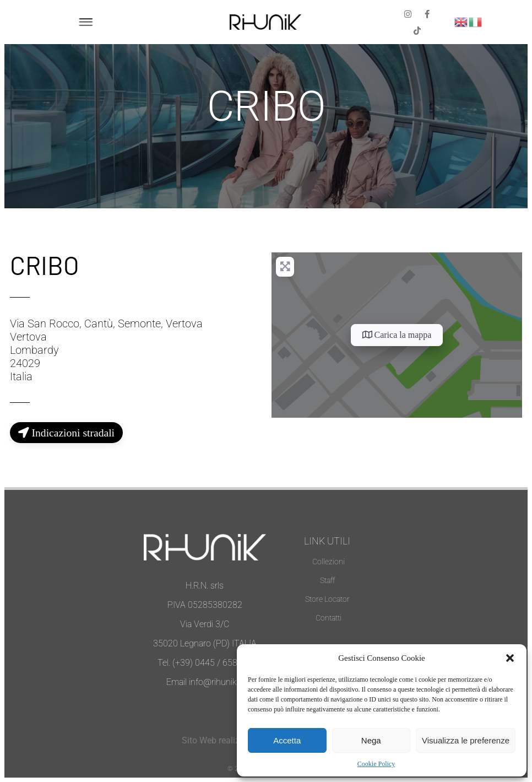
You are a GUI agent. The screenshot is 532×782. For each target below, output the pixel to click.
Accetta (287, 740)
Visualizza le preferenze (466, 740)
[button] (510, 658)
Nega (371, 740)
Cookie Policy (376, 764)
